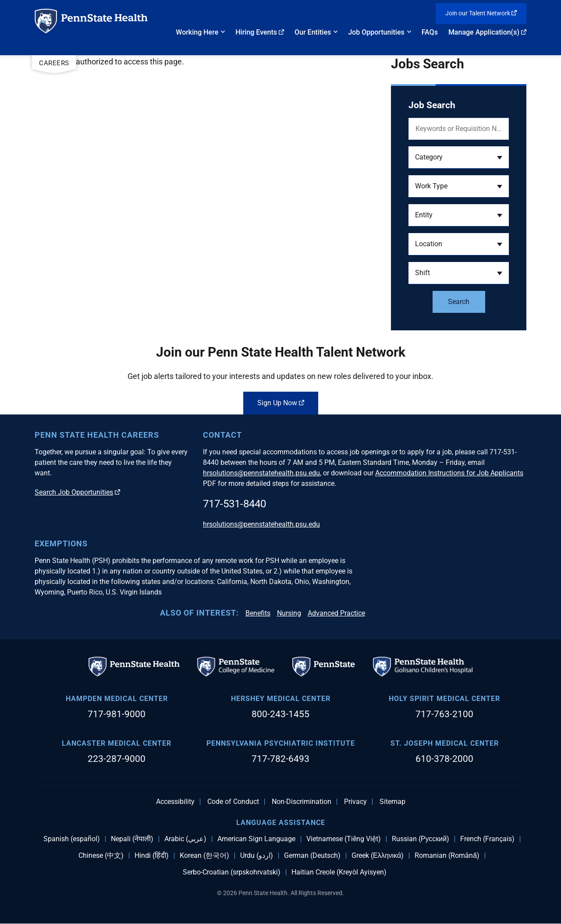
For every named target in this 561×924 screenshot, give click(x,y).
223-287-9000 (117, 759)
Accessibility (175, 802)
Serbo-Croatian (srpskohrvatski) (232, 872)
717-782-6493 (280, 759)
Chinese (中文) (101, 856)
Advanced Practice (336, 613)
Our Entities (313, 32)
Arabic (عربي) (185, 839)
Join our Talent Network (481, 13)
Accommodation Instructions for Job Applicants (449, 473)
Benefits (258, 613)
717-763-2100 (444, 714)
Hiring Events (260, 32)
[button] (459, 158)
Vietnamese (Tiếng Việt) (344, 839)
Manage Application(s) (487, 32)
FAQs (430, 32)
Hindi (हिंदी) (152, 856)
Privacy (355, 802)
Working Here (197, 32)
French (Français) (487, 839)
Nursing (289, 613)
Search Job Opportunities (77, 492)
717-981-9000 (117, 714)
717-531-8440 (234, 504)
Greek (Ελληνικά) (378, 856)
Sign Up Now (281, 403)
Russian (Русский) (421, 839)
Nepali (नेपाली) (132, 839)
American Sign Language (256, 839)
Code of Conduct (233, 802)
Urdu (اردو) (257, 856)
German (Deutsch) (312, 856)
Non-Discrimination (302, 802)
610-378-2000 (444, 759)
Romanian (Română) (447, 856)
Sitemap (392, 802)
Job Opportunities (376, 32)
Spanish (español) (72, 839)
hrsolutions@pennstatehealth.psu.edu (261, 473)
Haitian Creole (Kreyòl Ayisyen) (339, 872)
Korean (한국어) (204, 856)
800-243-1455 (280, 714)
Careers (54, 63)
